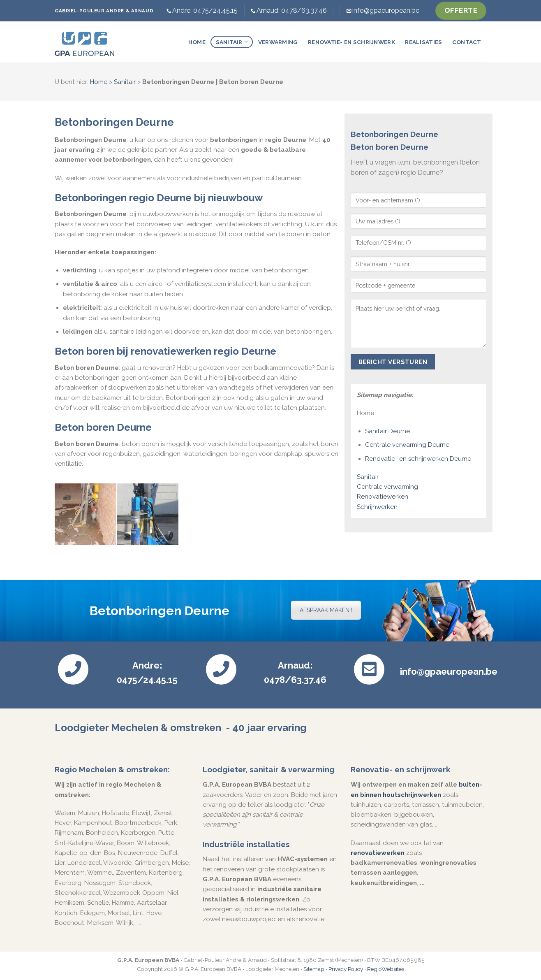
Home (197, 42)
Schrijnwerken (377, 507)
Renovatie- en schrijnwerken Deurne (418, 459)
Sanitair (232, 42)
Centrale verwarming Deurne (407, 445)
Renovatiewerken (383, 497)
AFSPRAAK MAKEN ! (326, 610)
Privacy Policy (346, 969)
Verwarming (278, 42)
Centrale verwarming (387, 487)
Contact (467, 42)
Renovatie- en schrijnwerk (351, 42)
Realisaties (423, 42)
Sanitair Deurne (387, 431)
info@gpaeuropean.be (386, 10)
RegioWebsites (386, 969)
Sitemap (314, 969)
